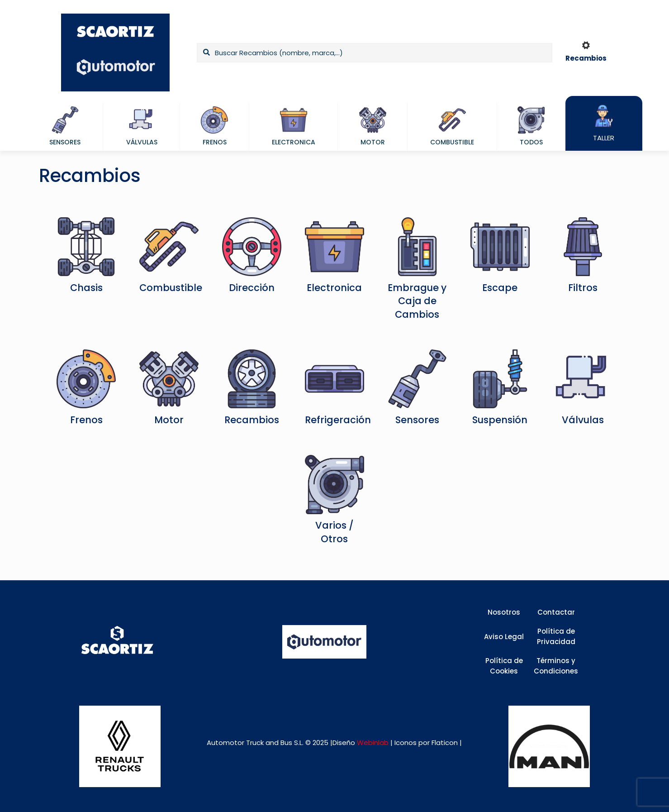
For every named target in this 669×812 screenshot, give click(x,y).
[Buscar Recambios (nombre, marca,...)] (375, 53)
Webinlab (374, 743)
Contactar (556, 612)
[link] (120, 746)
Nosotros (504, 612)
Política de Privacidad (556, 636)
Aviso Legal (504, 637)
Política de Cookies (504, 666)
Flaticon (445, 743)
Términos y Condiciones (556, 666)
